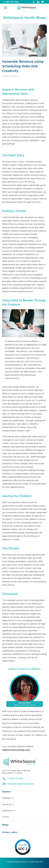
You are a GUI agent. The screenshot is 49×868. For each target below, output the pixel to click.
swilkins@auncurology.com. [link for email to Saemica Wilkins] (16, 750)
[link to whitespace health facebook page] (34, 2)
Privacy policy (10, 832)
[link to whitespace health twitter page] (43, 2)
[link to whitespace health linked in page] (38, 2)
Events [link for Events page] (6, 817)
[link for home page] (27, 8)
